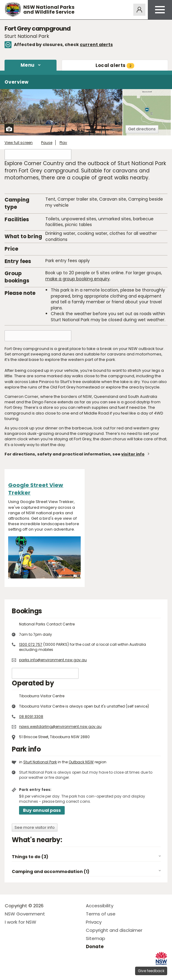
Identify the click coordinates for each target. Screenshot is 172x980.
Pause (47, 143)
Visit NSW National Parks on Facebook (10, 970)
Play (63, 143)
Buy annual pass (42, 810)
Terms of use (101, 914)
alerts (115, 65)
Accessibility (100, 906)
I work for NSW (21, 922)
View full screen (19, 143)
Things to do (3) (30, 857)
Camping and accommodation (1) (51, 872)
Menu (28, 65)
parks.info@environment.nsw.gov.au (53, 660)
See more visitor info (35, 827)
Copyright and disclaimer (114, 930)
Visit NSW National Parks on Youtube (36, 970)
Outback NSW (81, 762)
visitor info (133, 454)
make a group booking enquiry (78, 279)
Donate (95, 947)
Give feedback (151, 971)
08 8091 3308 (31, 717)
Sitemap (96, 938)
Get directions (142, 129)
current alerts (96, 45)
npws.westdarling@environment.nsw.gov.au (60, 727)
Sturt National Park (40, 762)
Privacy (94, 922)
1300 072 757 (31, 644)
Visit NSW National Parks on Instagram (23, 970)
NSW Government (25, 914)
